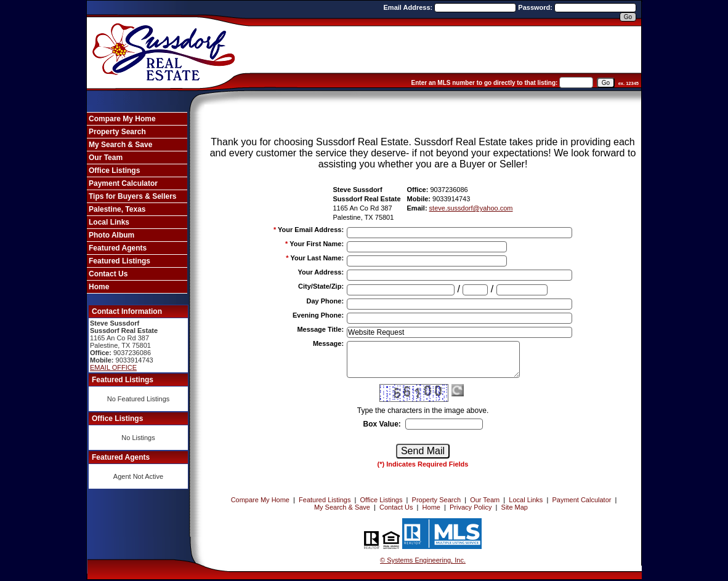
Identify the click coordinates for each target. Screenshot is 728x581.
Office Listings (114, 170)
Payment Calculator (123, 183)
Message (328, 343)
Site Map (515, 507)
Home (99, 287)
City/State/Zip (321, 286)
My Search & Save (120, 145)
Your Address (321, 272)
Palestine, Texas (117, 209)
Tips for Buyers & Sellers (133, 196)
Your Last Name (317, 258)
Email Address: (409, 7)
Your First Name (317, 244)
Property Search (117, 132)
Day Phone (326, 301)
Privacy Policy (471, 507)
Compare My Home (122, 119)
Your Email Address (311, 230)
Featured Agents (118, 248)
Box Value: (382, 424)
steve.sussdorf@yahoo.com (471, 208)
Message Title (320, 329)
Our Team (106, 158)
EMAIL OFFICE (113, 367)
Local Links (109, 222)
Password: (536, 7)
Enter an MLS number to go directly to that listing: (485, 83)
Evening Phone (318, 315)
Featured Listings (119, 261)
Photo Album (111, 235)
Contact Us (108, 274)
